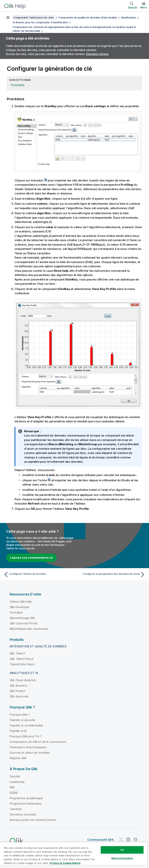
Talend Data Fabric (22, 664)
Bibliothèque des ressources (29, 629)
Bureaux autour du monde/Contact (33, 820)
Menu (144, 7)
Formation (16, 612)
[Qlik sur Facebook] (136, 839)
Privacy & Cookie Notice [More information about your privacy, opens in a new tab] (65, 863)
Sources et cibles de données (30, 753)
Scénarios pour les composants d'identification (40, 22)
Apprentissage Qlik (22, 618)
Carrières (16, 809)
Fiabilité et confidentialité (26, 725)
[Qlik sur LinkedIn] (128, 839)
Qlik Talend (17, 653)
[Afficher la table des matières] (8, 17)
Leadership (17, 782)
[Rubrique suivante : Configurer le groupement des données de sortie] (111, 575)
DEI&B (14, 793)
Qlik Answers (18, 686)
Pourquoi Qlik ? (20, 715)
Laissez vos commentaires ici (31, 558)
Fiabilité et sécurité (22, 720)
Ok (122, 850)
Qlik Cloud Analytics (23, 680)
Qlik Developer (20, 607)
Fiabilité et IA (18, 731)
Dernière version (97, 54)
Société (15, 776)
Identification (129, 17)
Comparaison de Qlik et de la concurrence (38, 742)
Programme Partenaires (26, 804)
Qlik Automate (19, 696)
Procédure (18, 85)
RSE (12, 787)
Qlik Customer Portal (23, 623)
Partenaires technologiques (28, 747)
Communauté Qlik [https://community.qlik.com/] (100, 840)
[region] (74, 855)
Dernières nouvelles (23, 814)
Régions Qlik (18, 758)
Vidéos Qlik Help (21, 602)
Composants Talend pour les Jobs (33, 17)
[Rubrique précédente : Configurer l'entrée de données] (38, 575)
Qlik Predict (17, 691)
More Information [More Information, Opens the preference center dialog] (122, 858)
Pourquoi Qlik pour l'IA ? (26, 736)
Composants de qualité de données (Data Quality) (88, 17)
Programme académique (26, 798)
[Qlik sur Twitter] (121, 839)
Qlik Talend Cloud (21, 659)
